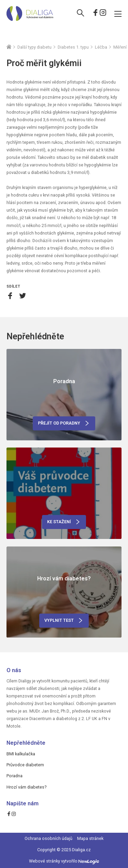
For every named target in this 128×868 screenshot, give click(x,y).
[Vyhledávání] (81, 14)
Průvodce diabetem (25, 765)
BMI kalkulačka (21, 754)
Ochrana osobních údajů (48, 838)
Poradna (15, 776)
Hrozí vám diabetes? (26, 787)
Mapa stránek (90, 838)
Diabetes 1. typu (73, 47)
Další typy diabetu (34, 47)
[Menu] (118, 13)
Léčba (101, 47)
